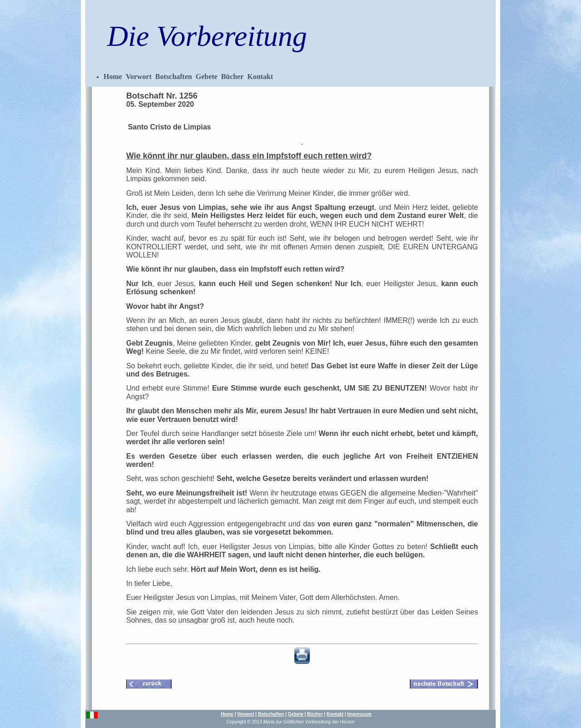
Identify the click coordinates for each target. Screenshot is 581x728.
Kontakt (260, 77)
